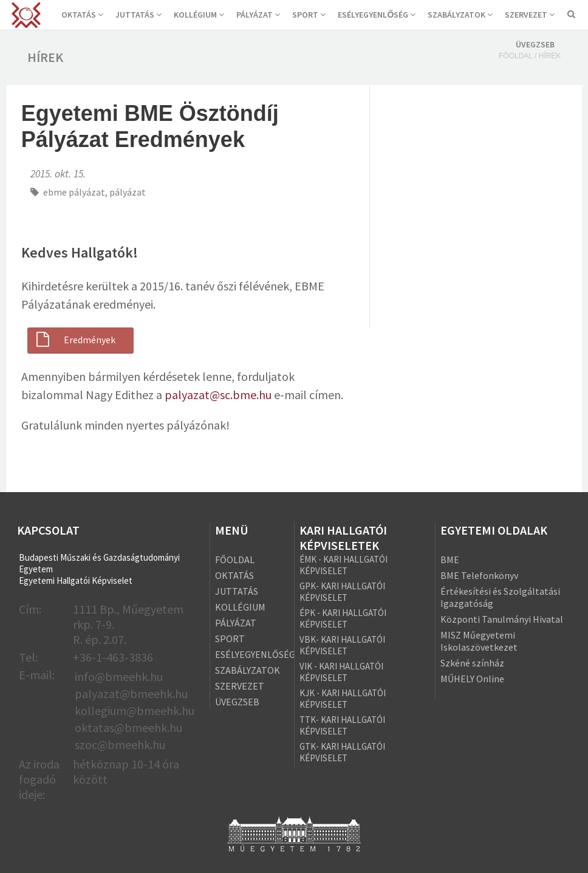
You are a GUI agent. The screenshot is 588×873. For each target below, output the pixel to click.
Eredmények (74, 340)
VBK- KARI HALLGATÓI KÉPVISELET (342, 645)
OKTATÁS (82, 15)
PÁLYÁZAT (258, 15)
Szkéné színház (472, 663)
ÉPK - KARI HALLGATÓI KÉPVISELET (343, 618)
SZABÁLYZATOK (460, 15)
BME (450, 560)
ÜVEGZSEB (535, 44)
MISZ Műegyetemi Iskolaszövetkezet (479, 641)
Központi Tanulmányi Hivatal (502, 619)
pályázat (128, 192)
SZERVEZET (530, 15)
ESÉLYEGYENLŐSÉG (377, 15)
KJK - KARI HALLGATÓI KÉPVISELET (343, 699)
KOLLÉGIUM (199, 15)
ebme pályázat (74, 192)
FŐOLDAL (235, 560)
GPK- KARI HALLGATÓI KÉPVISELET (342, 592)
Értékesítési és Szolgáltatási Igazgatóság (500, 597)
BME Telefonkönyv (479, 575)
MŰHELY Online (472, 679)
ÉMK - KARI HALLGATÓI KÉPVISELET (344, 565)
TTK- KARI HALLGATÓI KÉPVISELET (342, 725)
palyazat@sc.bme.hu (218, 395)
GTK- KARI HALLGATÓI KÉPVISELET (342, 752)
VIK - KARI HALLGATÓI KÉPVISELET (341, 672)
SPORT (309, 15)
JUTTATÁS (138, 15)
